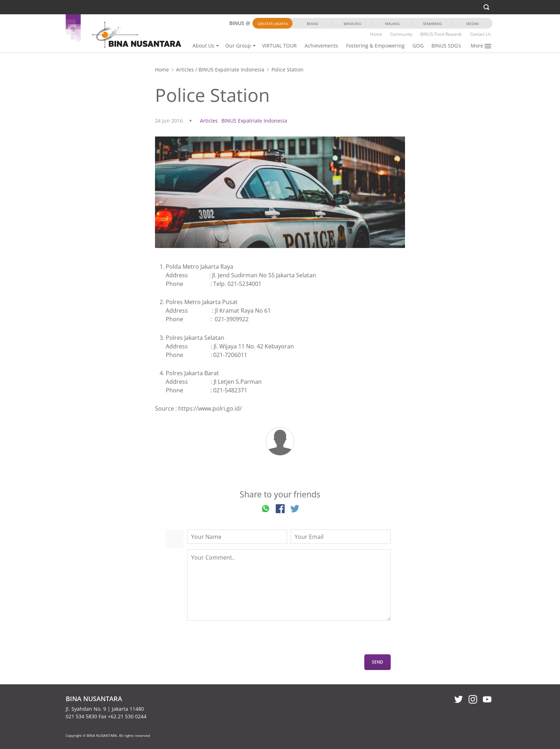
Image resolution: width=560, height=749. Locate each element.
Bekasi (312, 24)
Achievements (321, 46)
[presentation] (241, 640)
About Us (203, 46)
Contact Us (481, 34)
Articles (185, 70)
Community (401, 34)
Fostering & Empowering (375, 46)
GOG (418, 46)
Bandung (352, 24)
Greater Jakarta (273, 24)
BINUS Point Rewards (441, 34)
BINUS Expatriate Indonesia (231, 70)
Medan (472, 24)
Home (376, 34)
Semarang (432, 24)
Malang (392, 24)
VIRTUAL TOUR (279, 46)
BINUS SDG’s (446, 46)
